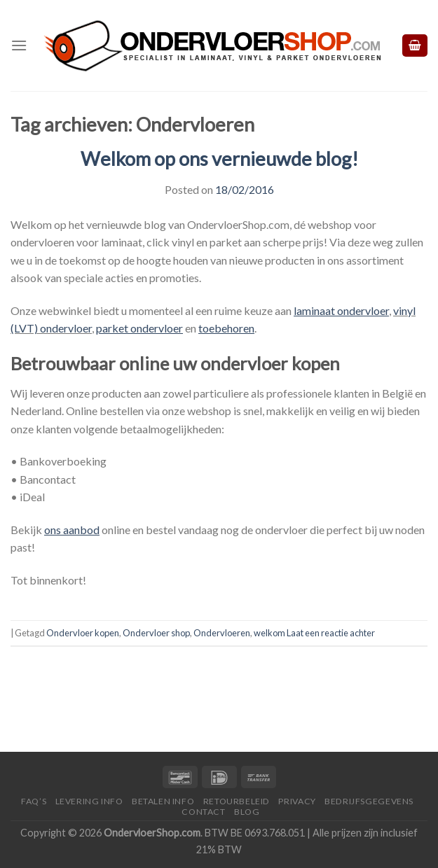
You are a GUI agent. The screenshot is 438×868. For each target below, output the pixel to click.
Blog (247, 812)
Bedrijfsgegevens (369, 801)
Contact (203, 812)
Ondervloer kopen (83, 633)
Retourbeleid (237, 801)
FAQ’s (34, 801)
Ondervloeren (222, 633)
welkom (269, 633)
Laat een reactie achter (331, 633)
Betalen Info (163, 801)
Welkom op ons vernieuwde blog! (219, 159)
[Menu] (19, 45)
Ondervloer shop (156, 633)
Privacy (297, 801)
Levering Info (89, 801)
